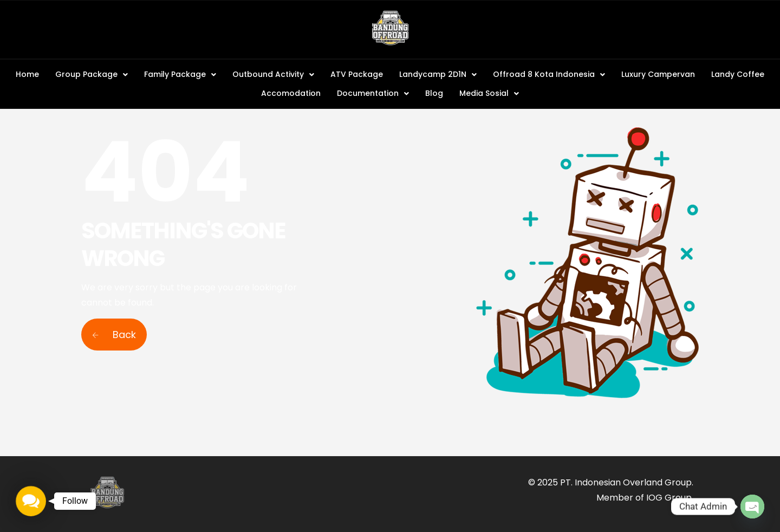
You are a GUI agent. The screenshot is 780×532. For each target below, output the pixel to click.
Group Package (92, 74)
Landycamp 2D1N (438, 74)
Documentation (373, 93)
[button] (92, 74)
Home (27, 74)
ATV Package (357, 74)
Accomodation (291, 93)
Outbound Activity (273, 74)
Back (114, 335)
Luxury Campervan (658, 74)
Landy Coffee (738, 74)
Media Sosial (489, 93)
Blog (434, 93)
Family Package (180, 74)
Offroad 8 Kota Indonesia (549, 74)
